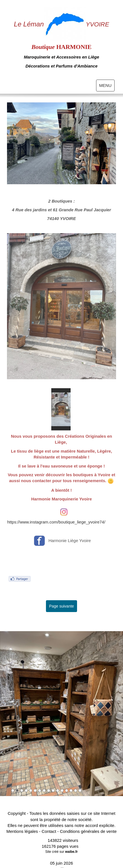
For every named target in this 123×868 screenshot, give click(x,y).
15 (76, 791)
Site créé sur (61, 852)
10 (53, 791)
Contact (49, 831)
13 (67, 791)
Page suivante (61, 606)
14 (71, 791)
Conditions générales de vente (88, 831)
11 (58, 791)
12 (62, 791)
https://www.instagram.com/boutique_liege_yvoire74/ (56, 532)
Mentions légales (22, 831)
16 (80, 791)
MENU (107, 87)
